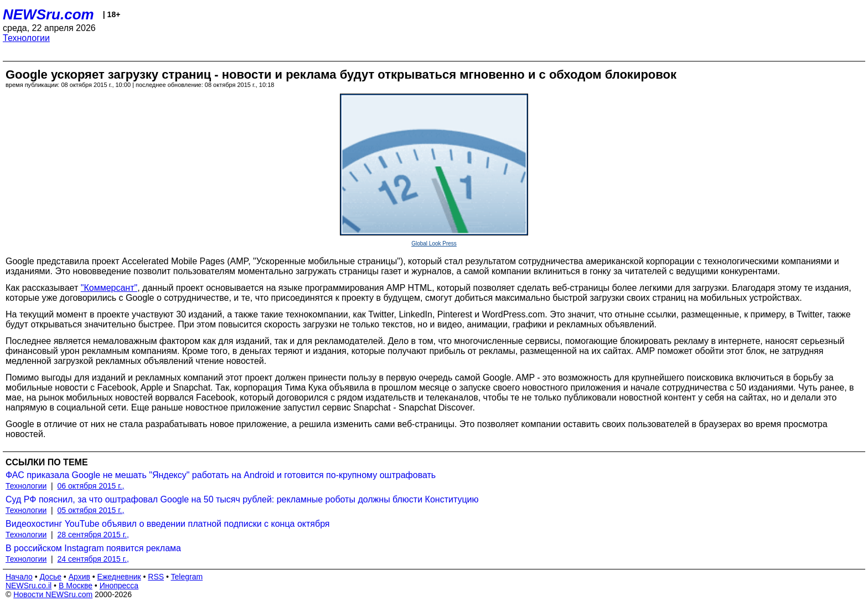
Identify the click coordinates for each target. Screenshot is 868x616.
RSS (156, 577)
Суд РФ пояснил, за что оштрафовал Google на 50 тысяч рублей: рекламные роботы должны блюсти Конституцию (242, 499)
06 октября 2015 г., (91, 486)
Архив (79, 577)
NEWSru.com (48, 14)
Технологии (26, 38)
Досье (50, 577)
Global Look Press (434, 243)
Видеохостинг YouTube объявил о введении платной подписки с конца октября (168, 524)
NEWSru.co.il (29, 586)
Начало (19, 577)
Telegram (187, 577)
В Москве (76, 586)
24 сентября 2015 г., (93, 559)
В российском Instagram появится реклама (93, 548)
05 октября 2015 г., (91, 510)
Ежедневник (119, 577)
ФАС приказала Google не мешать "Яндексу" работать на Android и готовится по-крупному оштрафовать (221, 475)
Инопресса (119, 586)
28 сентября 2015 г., (93, 535)
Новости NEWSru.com (53, 594)
